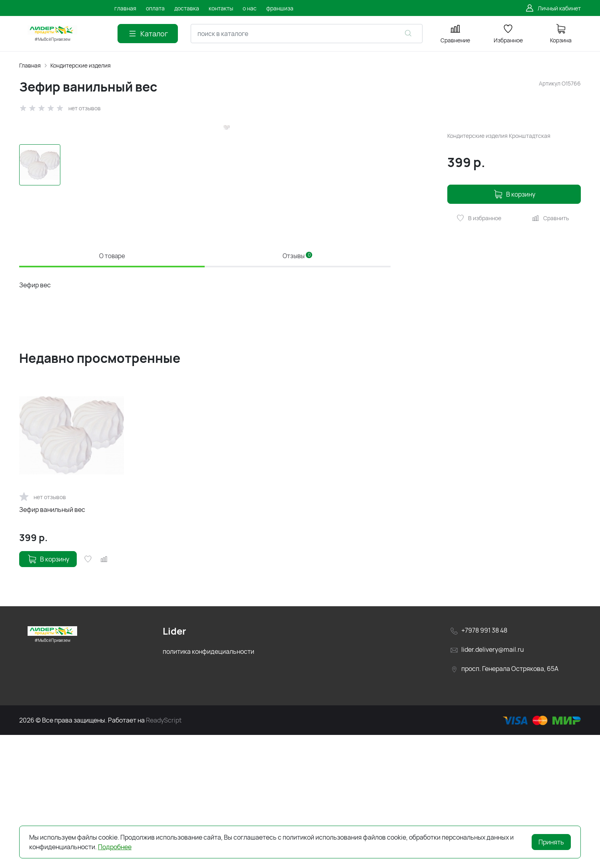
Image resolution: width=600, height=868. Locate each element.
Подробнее (115, 847)
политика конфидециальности (208, 784)
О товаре (112, 385)
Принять (551, 842)
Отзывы (298, 385)
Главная (30, 65)
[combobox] (307, 34)
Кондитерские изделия (81, 65)
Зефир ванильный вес (52, 643)
